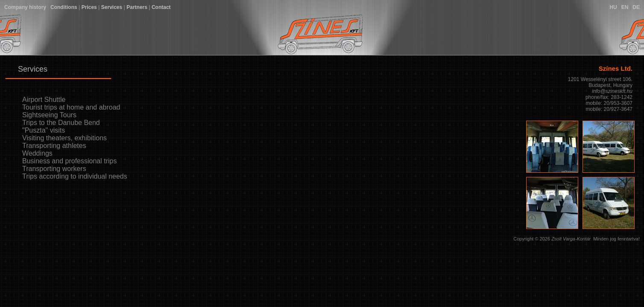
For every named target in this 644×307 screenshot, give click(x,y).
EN (625, 7)
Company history (25, 7)
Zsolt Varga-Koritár (571, 239)
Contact (161, 7)
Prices (89, 7)
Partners (137, 7)
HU (613, 7)
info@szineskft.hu (612, 91)
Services (112, 7)
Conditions (64, 7)
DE (636, 7)
